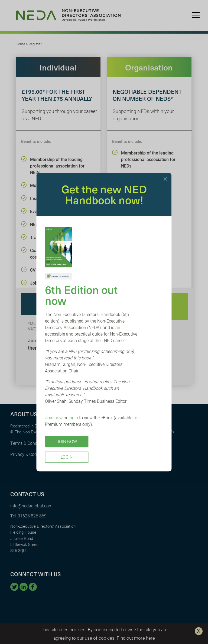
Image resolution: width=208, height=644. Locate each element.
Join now (54, 418)
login (73, 418)
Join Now (67, 441)
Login (67, 457)
